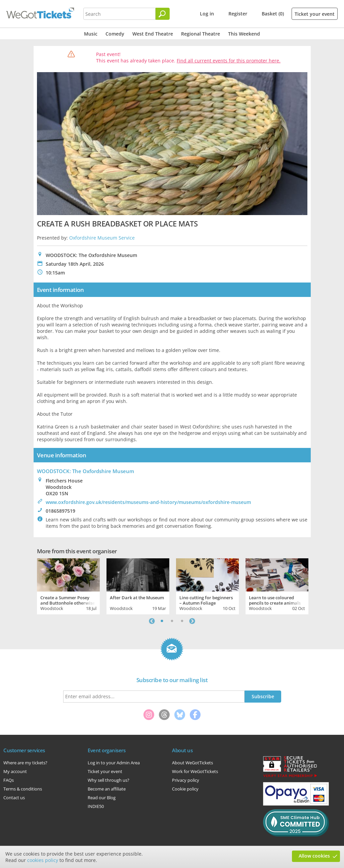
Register (238, 14)
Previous (152, 621)
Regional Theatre (201, 34)
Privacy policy (186, 780)
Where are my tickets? (25, 763)
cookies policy (43, 860)
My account (15, 771)
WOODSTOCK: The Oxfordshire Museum (85, 471)
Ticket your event (315, 14)
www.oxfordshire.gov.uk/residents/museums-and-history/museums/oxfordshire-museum (148, 502)
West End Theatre (153, 34)
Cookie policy (185, 789)
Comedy (115, 34)
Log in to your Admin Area (114, 763)
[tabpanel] (68, 585)
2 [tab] (172, 621)
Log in (207, 14)
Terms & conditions (23, 789)
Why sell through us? (109, 780)
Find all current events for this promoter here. (229, 61)
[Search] (163, 14)
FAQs (9, 780)
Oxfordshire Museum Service (102, 238)
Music (91, 34)
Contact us (14, 798)
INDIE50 (96, 806)
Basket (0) (273, 14)
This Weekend (244, 34)
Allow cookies (314, 856)
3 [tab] (182, 621)
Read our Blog (102, 798)
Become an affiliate (107, 789)
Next (192, 621)
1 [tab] (162, 621)
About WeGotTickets (192, 763)
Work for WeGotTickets (195, 771)
